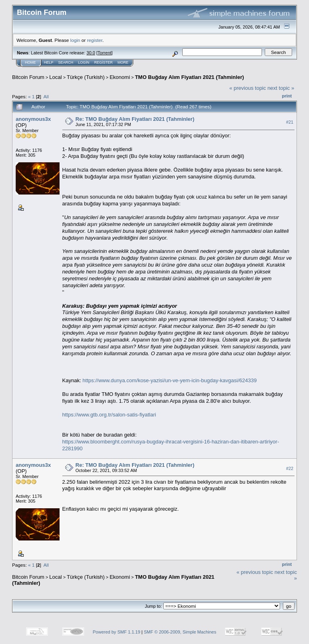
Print (287, 96)
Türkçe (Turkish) (86, 77)
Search (66, 62)
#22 (290, 468)
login (75, 40)
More (123, 62)
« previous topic (248, 88)
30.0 (91, 53)
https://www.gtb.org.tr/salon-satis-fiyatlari (109, 415)
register (95, 40)
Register (103, 62)
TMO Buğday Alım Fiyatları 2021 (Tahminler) (189, 77)
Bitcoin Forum (28, 77)
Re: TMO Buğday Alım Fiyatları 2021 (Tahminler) (135, 119)
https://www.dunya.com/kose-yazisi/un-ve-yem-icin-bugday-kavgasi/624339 (170, 380)
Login (84, 62)
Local (56, 77)
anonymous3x (33, 119)
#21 (290, 122)
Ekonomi (120, 77)
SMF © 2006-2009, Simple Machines (180, 632)
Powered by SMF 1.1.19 (117, 632)
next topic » (281, 88)
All (46, 96)
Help (49, 62)
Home (30, 62)
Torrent (105, 53)
